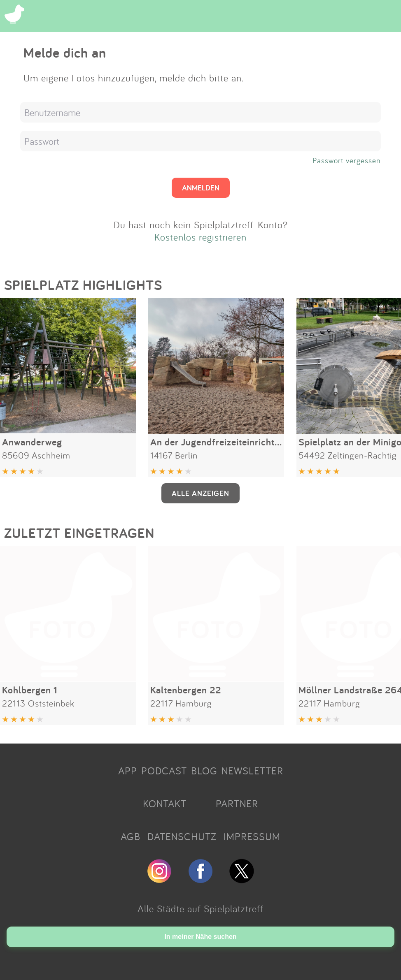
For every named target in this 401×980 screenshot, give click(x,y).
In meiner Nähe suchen (200, 937)
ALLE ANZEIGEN (200, 493)
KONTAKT (165, 804)
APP (128, 771)
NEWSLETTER (252, 771)
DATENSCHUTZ (182, 836)
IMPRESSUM (252, 836)
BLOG (204, 771)
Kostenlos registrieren (200, 237)
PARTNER (237, 804)
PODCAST (164, 771)
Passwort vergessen (347, 160)
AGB (131, 836)
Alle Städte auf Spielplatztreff (200, 908)
